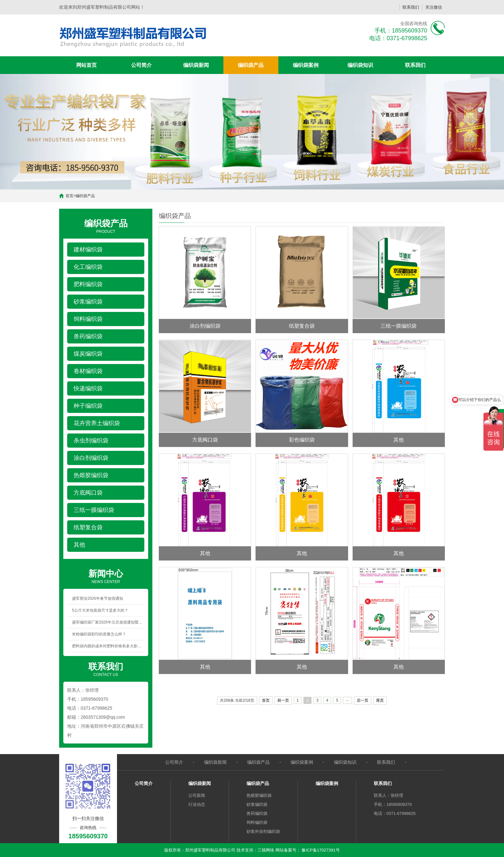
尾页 (380, 700)
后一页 (363, 700)
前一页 (283, 700)
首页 (69, 196)
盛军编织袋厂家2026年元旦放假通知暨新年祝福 (108, 622)
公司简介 (141, 65)
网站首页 (86, 65)
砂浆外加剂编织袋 (263, 831)
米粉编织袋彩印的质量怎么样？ (99, 634)
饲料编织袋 (257, 822)
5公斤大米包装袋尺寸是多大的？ (100, 610)
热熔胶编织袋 (259, 795)
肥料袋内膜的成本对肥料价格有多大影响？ (108, 646)
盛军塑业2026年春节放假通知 (98, 598)
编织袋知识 (360, 65)
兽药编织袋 (257, 813)
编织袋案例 (306, 65)
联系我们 (411, 7)
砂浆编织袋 (257, 804)
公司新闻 (197, 795)
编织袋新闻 (196, 65)
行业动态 (197, 804)
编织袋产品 (251, 65)
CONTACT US (106, 669)
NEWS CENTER (106, 576)
